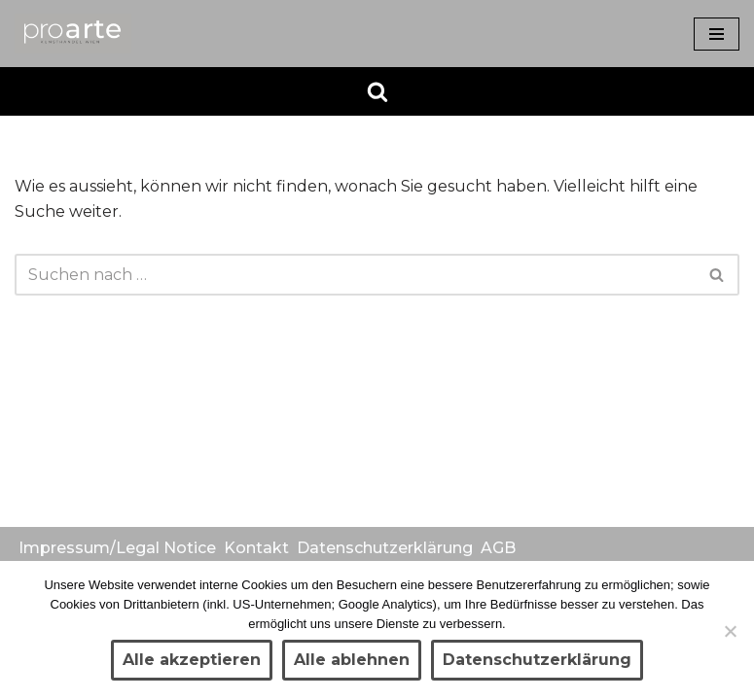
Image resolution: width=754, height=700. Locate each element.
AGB (498, 548)
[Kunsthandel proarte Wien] (73, 34)
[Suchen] (377, 91)
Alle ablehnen (352, 660)
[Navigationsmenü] (717, 34)
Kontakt (256, 548)
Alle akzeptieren (192, 660)
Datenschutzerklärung (385, 548)
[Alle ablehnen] (730, 631)
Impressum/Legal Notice (117, 548)
